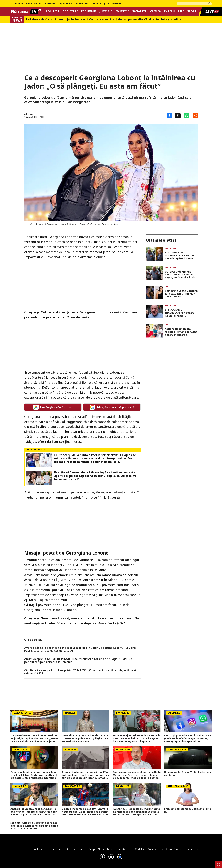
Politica (53, 11)
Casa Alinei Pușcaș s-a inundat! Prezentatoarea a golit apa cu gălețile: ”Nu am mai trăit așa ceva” (85, 738)
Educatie (122, 11)
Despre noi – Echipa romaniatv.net (109, 849)
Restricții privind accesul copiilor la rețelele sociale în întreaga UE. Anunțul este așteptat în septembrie (187, 738)
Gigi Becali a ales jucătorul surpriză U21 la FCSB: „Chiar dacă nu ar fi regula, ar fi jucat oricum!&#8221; (80, 672)
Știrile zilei (17, 4)
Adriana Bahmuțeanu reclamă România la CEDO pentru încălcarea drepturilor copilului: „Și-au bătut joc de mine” (181, 332)
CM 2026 (96, 4)
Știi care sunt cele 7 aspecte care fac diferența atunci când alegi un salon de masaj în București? (34, 826)
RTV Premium (34, 4)
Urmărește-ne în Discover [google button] (53, 407)
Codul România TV (146, 849)
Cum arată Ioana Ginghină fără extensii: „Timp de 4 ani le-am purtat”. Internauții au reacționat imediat (181, 294)
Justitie (106, 11)
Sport (192, 11)
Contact (79, 849)
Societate (70, 11)
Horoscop (51, 4)
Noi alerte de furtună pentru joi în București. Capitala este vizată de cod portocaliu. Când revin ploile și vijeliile (104, 20)
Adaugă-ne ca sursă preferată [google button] (112, 407)
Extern (169, 11)
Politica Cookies (33, 849)
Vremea (155, 11)
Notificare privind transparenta (180, 849)
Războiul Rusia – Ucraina (74, 4)
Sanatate (139, 11)
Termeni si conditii (58, 849)
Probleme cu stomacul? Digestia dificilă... (188, 810)
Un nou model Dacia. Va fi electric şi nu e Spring (187, 774)
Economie (89, 11)
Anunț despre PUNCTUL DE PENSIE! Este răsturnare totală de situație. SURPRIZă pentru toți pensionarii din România (78, 661)
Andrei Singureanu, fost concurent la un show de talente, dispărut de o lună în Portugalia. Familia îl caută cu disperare (34, 812)
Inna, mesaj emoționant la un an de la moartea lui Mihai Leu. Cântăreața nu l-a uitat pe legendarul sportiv (137, 738)
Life (181, 11)
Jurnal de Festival (114, 4)
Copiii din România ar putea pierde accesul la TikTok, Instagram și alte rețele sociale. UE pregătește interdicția (34, 775)
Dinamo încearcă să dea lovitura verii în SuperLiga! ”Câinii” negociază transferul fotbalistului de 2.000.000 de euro (85, 812)
